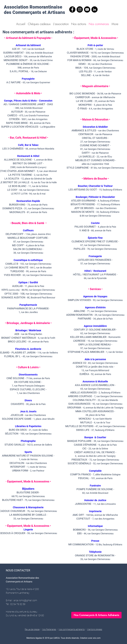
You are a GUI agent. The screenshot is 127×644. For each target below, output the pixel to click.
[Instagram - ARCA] (80, 9)
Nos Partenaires (49, 629)
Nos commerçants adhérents (72, 629)
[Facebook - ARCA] (72, 9)
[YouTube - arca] (87, 9)
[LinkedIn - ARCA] (94, 9)
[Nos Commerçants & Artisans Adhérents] (96, 615)
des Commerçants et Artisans (34, 12)
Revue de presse (32, 629)
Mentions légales (95, 629)
